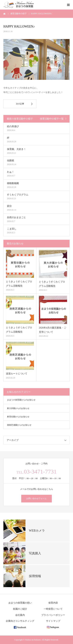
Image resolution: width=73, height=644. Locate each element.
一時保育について (53, 609)
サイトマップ (53, 621)
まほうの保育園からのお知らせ (21, 400)
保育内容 (53, 603)
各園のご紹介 (20, 609)
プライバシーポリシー (53, 615)
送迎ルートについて (17, 374)
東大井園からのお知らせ (18, 408)
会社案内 (20, 615)
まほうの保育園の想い (20, 603)
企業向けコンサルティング (20, 621)
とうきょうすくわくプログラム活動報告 (19, 284)
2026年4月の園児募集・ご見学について (53, 330)
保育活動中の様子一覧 (52, 119)
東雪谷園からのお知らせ (18, 417)
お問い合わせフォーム (36, 498)
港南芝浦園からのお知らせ (19, 425)
